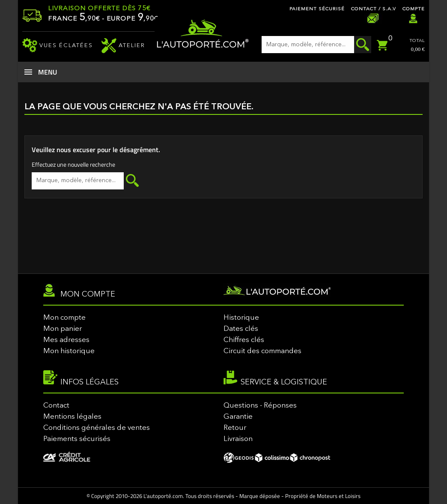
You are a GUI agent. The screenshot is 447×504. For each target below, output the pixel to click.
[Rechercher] (316, 45)
